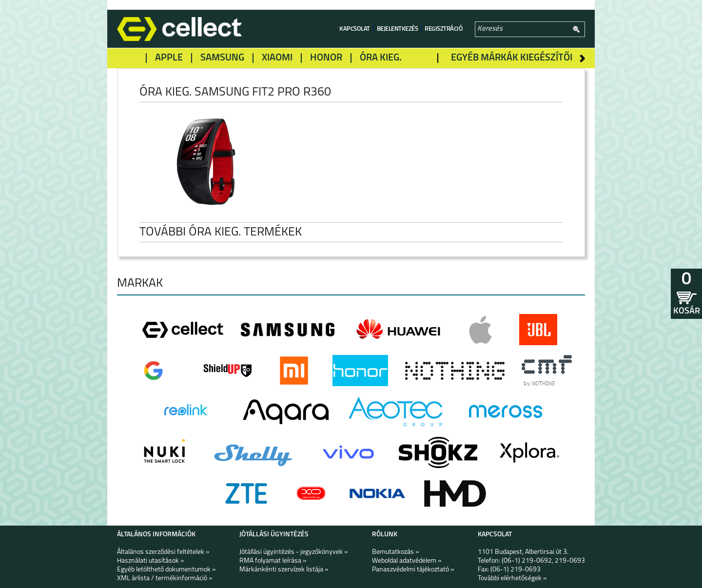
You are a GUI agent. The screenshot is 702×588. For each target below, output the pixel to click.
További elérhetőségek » (512, 578)
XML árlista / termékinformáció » (165, 578)
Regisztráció (444, 29)
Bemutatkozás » (396, 552)
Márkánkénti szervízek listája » (284, 570)
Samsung (222, 58)
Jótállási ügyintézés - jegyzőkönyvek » (294, 552)
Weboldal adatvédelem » (407, 561)
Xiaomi (277, 58)
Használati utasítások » (151, 561)
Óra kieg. (381, 58)
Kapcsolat (355, 29)
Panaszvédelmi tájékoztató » (413, 570)
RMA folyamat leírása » (273, 561)
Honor (326, 58)
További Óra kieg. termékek (228, 232)
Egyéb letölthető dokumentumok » (166, 570)
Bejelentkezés (398, 29)
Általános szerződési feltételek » (163, 552)
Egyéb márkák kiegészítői (512, 58)
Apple (169, 58)
